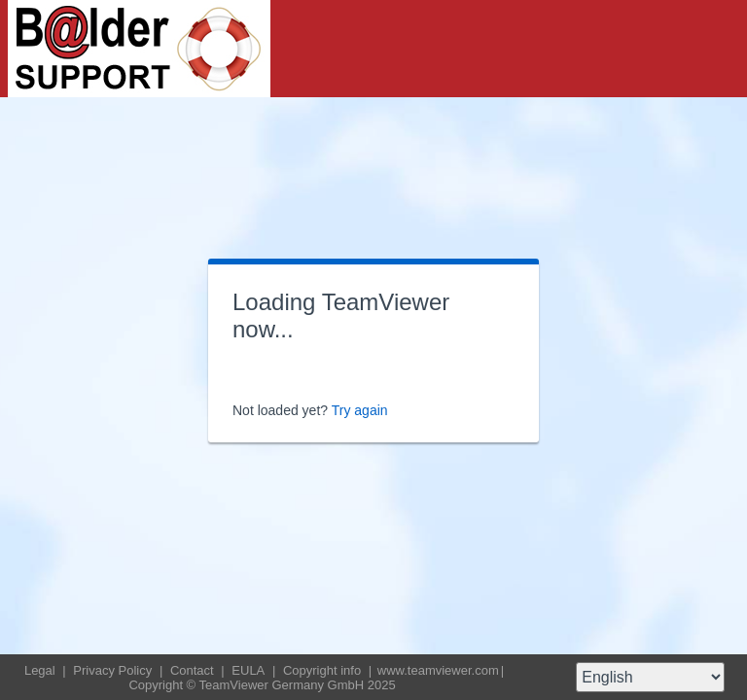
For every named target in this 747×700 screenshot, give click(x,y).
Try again (360, 410)
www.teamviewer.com (438, 670)
